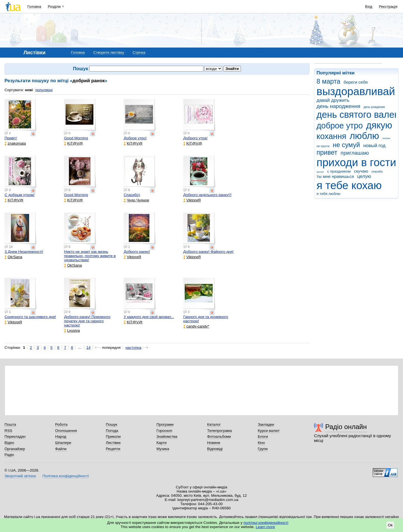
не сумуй (346, 145)
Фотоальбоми (219, 436)
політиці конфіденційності (266, 523)
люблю (364, 136)
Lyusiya (72, 330)
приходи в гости (356, 162)
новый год (374, 146)
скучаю (361, 171)
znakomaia (15, 143)
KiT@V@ (73, 143)
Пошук (112, 424)
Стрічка (139, 52)
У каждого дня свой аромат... (149, 317)
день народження (338, 106)
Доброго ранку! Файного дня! (208, 252)
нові (29, 90)
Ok (390, 525)
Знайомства (167, 436)
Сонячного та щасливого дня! (30, 317)
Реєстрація (388, 7)
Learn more (265, 527)
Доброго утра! (195, 138)
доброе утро (340, 126)
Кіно (261, 443)
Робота (61, 424)
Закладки (266, 424)
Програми (165, 424)
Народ (61, 436)
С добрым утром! (19, 195)
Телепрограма (220, 431)
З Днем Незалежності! (24, 252)
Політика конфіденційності (66, 476)
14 (89, 348)
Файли (61, 449)
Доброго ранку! (137, 252)
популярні (44, 90)
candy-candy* (196, 326)
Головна (34, 7)
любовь (386, 138)
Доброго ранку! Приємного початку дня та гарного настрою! (87, 321)
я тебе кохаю (349, 185)
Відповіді (215, 449)
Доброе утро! (135, 138)
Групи (263, 449)
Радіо (9, 455)
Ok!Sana (13, 257)
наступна (133, 348)
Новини (214, 443)
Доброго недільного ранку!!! (207, 195)
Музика (163, 449)
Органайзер (15, 449)
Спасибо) (132, 195)
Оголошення (66, 431)
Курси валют (269, 431)
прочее (320, 172)
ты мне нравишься (335, 176)
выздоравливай (356, 91)
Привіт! (11, 138)
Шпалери (63, 443)
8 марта (328, 81)
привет (327, 152)
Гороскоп (164, 431)
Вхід (369, 7)
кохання (331, 136)
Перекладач (15, 436)
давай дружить (333, 100)
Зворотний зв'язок (20, 476)
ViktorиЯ (192, 200)
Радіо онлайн (346, 427)
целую (364, 176)
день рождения (374, 107)
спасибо (377, 171)
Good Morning (76, 138)
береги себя (356, 82)
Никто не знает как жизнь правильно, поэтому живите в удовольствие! (90, 256)
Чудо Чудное (136, 200)
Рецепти (113, 449)
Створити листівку (109, 52)
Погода (112, 431)
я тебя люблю (329, 194)
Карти (161, 443)
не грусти (323, 146)
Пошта (10, 424)
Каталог (214, 424)
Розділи (54, 7)
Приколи (113, 436)
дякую (379, 125)
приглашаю (355, 153)
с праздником (339, 171)
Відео (9, 443)
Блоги (263, 436)
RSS (8, 431)
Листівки (113, 443)
